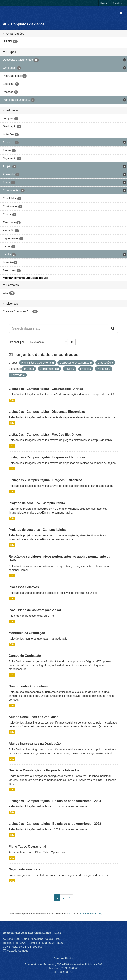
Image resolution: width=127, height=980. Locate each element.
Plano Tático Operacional (27, 847)
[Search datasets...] (58, 328)
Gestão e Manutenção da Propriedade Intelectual (45, 770)
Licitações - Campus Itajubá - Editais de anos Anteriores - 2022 (55, 824)
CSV (12, 400)
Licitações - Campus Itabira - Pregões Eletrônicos (45, 435)
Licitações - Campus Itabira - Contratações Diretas (46, 389)
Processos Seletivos (24, 587)
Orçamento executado (25, 869)
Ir (72, 342)
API (70, 914)
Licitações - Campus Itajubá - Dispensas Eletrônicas (47, 457)
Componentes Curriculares (29, 686)
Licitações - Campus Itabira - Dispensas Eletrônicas (47, 412)
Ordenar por (17, 342)
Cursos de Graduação (25, 656)
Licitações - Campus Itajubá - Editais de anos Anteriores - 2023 (55, 801)
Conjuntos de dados (28, 24)
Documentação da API (90, 914)
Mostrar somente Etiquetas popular (26, 278)
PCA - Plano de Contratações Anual (35, 610)
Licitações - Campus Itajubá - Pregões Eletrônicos (46, 480)
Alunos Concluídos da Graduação (34, 717)
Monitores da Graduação (27, 633)
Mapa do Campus (18, 951)
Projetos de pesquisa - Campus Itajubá (37, 530)
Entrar (104, 3)
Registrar (117, 3)
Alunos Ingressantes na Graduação (35, 744)
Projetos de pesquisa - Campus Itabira (37, 503)
